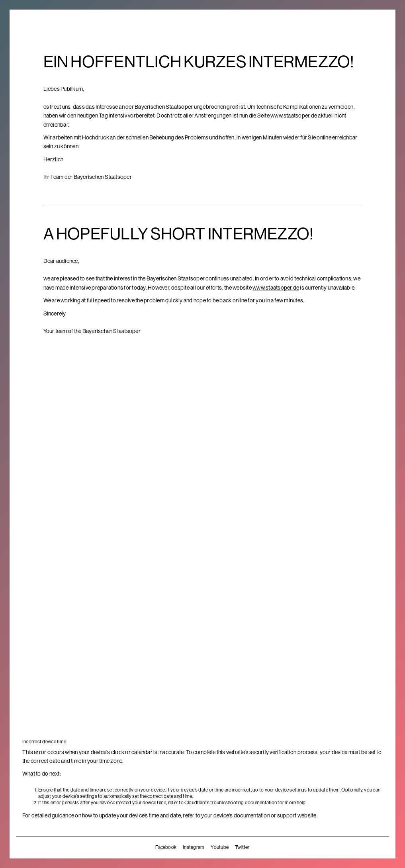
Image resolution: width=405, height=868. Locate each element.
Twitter (242, 847)
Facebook (166, 847)
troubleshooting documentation (244, 803)
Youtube (220, 847)
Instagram (194, 847)
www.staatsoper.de (294, 116)
